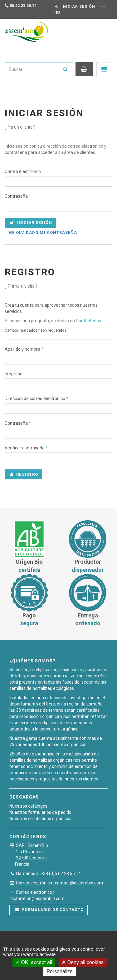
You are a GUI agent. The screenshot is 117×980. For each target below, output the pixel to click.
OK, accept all (34, 962)
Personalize (60, 971)
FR (103, 7)
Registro (24, 474)
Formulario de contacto (49, 910)
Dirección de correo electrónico (37, 398)
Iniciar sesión (31, 223)
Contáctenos (88, 321)
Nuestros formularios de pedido (40, 812)
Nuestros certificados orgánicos (40, 819)
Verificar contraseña (26, 448)
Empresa (14, 374)
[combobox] (31, 69)
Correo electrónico (23, 171)
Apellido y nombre (24, 349)
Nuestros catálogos (28, 806)
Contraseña (16, 196)
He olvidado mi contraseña (43, 233)
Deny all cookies (83, 962)
